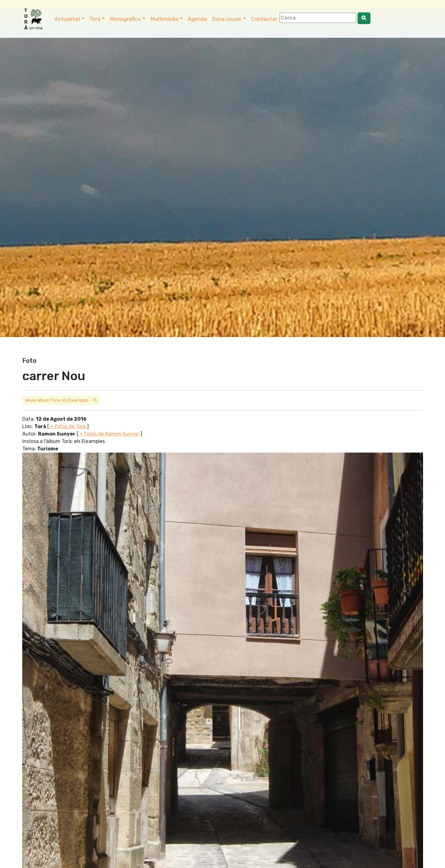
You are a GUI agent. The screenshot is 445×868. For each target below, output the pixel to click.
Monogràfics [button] (125, 19)
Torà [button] (95, 19)
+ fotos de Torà (68, 426)
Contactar (264, 19)
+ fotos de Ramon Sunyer (109, 434)
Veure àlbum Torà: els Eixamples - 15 (61, 400)
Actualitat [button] (67, 19)
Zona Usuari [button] (227, 19)
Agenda (197, 19)
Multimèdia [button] (164, 19)
